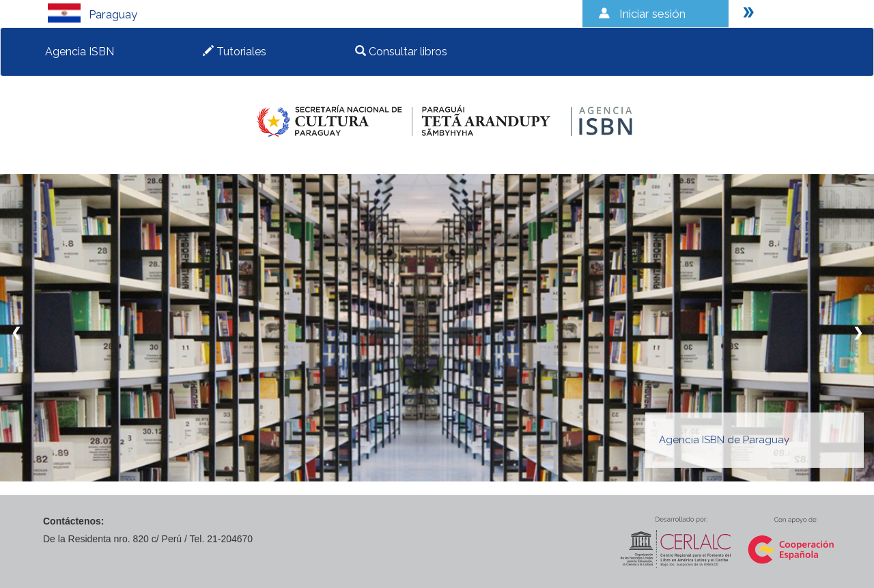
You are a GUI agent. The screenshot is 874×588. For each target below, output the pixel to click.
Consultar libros (401, 52)
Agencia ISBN (80, 52)
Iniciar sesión (652, 14)
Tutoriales (235, 52)
